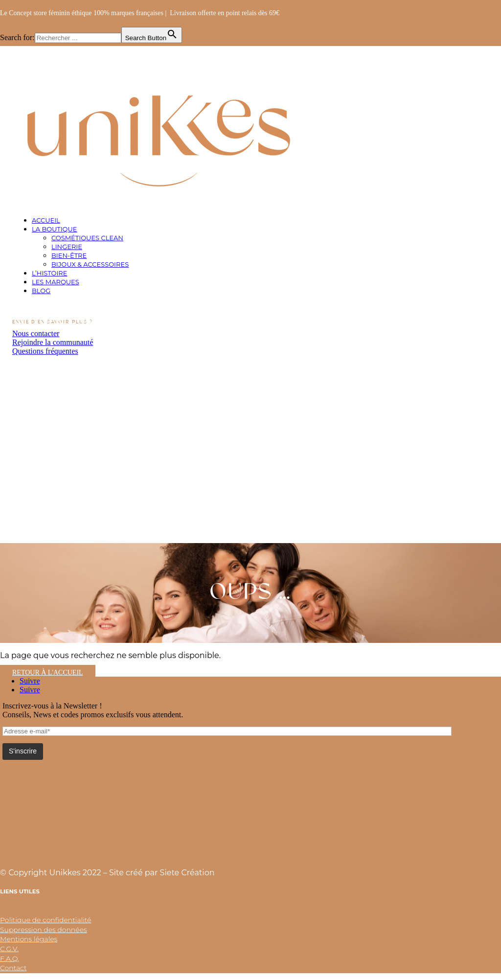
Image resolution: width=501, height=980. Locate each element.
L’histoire (49, 273)
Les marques (56, 282)
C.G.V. (9, 949)
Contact (13, 968)
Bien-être (69, 255)
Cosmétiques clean (87, 238)
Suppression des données (44, 930)
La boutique (55, 229)
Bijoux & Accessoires (90, 264)
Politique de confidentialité (46, 920)
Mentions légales (29, 939)
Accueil (46, 220)
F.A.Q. (10, 958)
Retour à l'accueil (48, 672)
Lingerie (67, 247)
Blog (41, 291)
